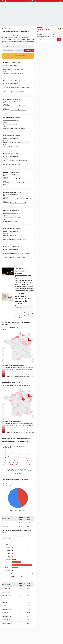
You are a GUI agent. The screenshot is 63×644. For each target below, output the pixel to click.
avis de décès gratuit (21, 55)
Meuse (19, 165)
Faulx (12, 128)
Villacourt (13, 161)
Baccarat (12, 203)
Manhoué (13, 106)
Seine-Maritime (24, 88)
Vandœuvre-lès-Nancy (17, 183)
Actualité (40, 32)
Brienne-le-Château (16, 69)
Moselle (18, 106)
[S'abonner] (49, 39)
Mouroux (13, 258)
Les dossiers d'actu (43, 36)
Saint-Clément (15, 73)
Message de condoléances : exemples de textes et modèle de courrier (24, 299)
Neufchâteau (13, 217)
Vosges (19, 217)
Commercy (13, 165)
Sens (11, 221)
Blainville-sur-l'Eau (15, 199)
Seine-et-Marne (20, 258)
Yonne (21, 73)
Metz (12, 146)
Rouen (13, 92)
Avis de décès (8, 28)
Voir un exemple (57, 32)
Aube (23, 69)
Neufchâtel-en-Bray (15, 254)
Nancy (12, 239)
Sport (40, 34)
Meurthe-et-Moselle (21, 110)
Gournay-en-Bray (15, 88)
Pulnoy (12, 110)
